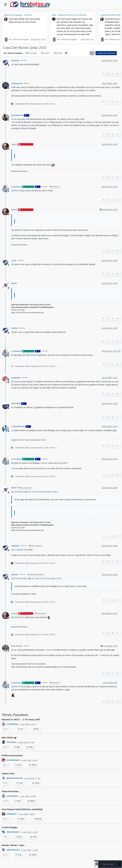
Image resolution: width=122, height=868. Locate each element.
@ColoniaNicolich (36, 575)
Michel (14, 283)
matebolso (12, 814)
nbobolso (15, 61)
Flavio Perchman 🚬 (12, 791)
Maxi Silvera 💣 (9, 738)
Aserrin (14, 144)
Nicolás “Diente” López (13, 845)
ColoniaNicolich (18, 426)
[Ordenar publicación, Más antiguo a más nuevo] (92, 53)
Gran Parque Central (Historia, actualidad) (22, 809)
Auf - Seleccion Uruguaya (19, 39)
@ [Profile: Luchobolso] (18, 492)
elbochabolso (13, 832)
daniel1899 (16, 404)
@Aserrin (55, 187)
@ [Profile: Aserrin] (16, 191)
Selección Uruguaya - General (18, 15)
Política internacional (12, 755)
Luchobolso (16, 187)
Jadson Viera (8, 774)
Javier (14, 261)
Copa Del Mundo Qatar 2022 (44, 492)
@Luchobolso (25, 488)
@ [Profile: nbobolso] (16, 617)
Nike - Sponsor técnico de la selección (69, 15)
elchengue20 (17, 83)
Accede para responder (106, 53)
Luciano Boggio (10, 827)
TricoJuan (11, 742)
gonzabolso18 (17, 115)
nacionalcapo (13, 760)
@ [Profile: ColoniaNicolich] (19, 578)
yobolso (15, 328)
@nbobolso (40, 613)
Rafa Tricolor (17, 646)
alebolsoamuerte (15, 778)
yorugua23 (16, 378)
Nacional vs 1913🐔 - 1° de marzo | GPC (21, 720)
